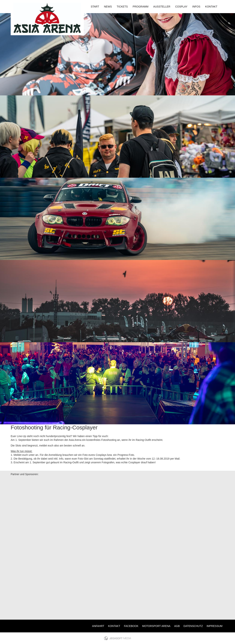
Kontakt (211, 7)
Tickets (122, 7)
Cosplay (181, 7)
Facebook (131, 626)
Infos (196, 7)
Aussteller (162, 7)
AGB (177, 626)
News (108, 7)
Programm (141, 7)
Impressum (214, 626)
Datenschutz (193, 626)
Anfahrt (98, 626)
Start (95, 7)
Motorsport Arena (156, 626)
